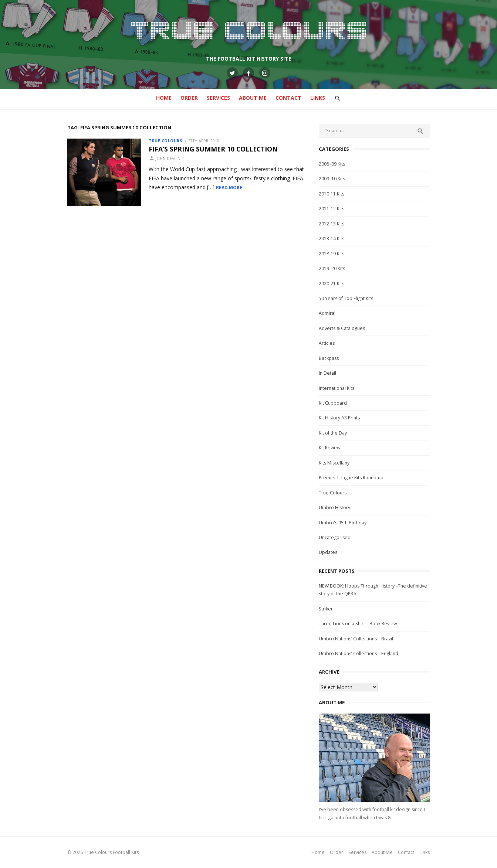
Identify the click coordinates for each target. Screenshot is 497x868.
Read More (229, 188)
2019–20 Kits (332, 268)
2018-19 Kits (332, 254)
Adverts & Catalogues (342, 328)
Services (218, 98)
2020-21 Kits (332, 284)
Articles (327, 343)
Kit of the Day (333, 433)
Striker (326, 609)
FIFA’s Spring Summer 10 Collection (213, 149)
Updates (328, 552)
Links (318, 98)
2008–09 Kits (332, 164)
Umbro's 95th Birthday (343, 523)
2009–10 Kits (332, 179)
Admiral (327, 313)
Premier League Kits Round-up (351, 478)
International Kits (337, 388)
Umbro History (334, 508)
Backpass (329, 358)
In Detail (327, 373)
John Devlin (168, 159)
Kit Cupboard (333, 403)
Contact (288, 98)
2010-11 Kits (332, 194)
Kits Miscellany (334, 463)
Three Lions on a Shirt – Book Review (358, 624)
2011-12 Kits (332, 209)
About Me (253, 98)
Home (164, 98)
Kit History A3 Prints (339, 418)
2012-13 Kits (332, 224)
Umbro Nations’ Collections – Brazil (356, 639)
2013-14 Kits (332, 239)
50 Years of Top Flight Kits (346, 298)
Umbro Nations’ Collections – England (359, 653)
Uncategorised (335, 537)
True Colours (165, 141)
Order (189, 98)
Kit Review (330, 448)
